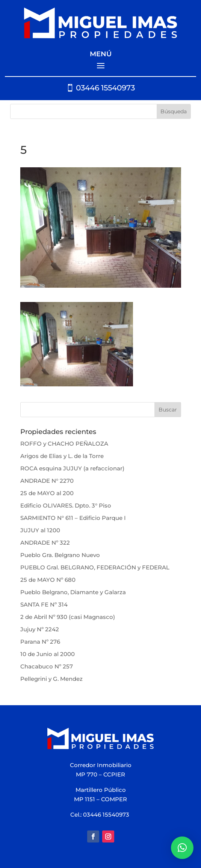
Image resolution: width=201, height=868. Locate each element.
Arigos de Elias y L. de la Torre (62, 456)
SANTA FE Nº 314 (44, 604)
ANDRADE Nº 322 (45, 543)
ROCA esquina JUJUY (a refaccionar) (72, 468)
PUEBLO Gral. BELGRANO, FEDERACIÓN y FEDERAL (95, 567)
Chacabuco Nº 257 (47, 666)
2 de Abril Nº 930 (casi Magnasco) (68, 617)
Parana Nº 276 (40, 642)
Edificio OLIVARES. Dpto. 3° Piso (66, 505)
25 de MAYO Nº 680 (48, 580)
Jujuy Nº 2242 (40, 629)
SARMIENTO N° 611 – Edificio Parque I (73, 518)
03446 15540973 (105, 88)
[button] (182, 848)
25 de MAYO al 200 (47, 493)
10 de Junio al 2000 (48, 654)
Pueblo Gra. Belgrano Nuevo (60, 555)
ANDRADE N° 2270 (47, 481)
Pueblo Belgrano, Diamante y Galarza (73, 592)
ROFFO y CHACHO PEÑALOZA (64, 444)
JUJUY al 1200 (40, 530)
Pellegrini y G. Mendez (51, 679)
